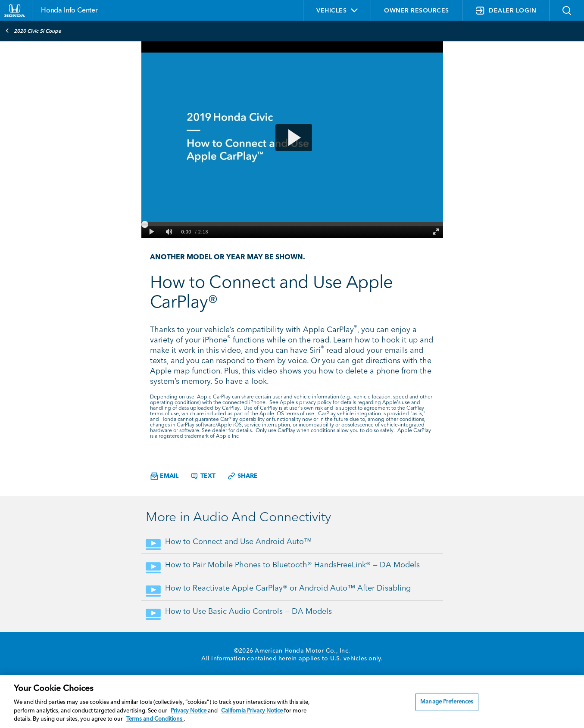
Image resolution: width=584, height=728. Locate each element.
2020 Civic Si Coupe (33, 31)
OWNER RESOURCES (417, 11)
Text (203, 476)
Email (164, 476)
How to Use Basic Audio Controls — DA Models (248, 612)
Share (242, 476)
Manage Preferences (447, 702)
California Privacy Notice (253, 711)
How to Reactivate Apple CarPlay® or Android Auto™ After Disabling (288, 588)
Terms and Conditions (155, 719)
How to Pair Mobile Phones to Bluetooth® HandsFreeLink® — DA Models (292, 565)
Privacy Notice (189, 711)
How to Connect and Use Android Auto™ (238, 542)
